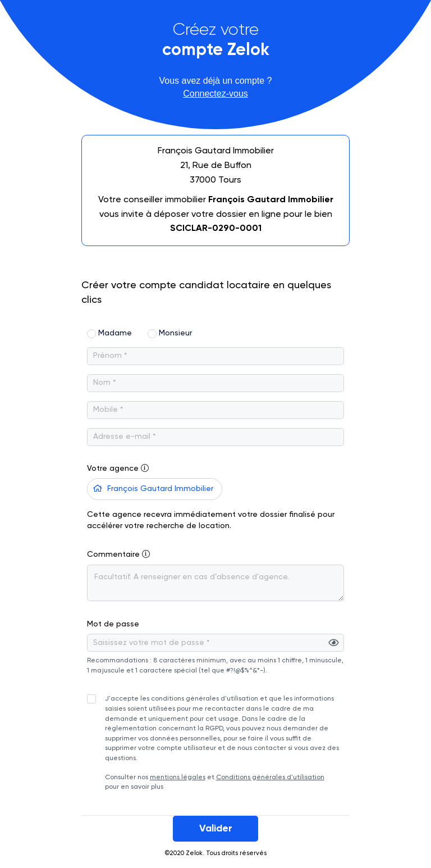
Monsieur (175, 333)
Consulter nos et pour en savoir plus (223, 742)
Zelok (194, 853)
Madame (115, 333)
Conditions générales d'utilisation (270, 778)
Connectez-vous (215, 94)
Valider (216, 829)
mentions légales (178, 778)
